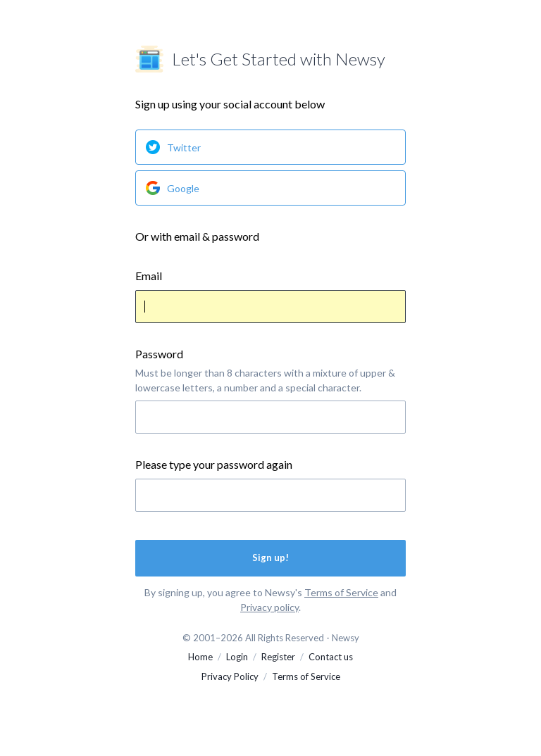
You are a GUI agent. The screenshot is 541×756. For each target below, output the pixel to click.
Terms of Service (341, 592)
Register (278, 657)
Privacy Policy (230, 676)
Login (237, 657)
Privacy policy (269, 607)
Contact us (331, 657)
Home (200, 657)
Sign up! (270, 557)
